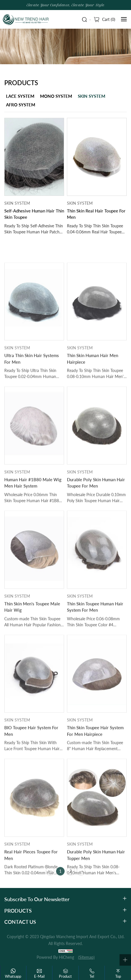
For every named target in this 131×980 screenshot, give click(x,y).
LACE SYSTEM (20, 96)
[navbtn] (124, 19)
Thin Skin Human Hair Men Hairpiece (93, 394)
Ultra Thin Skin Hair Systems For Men (32, 394)
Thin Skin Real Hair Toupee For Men (96, 214)
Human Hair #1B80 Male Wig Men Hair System (33, 519)
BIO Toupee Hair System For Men (31, 767)
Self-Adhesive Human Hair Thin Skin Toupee (34, 214)
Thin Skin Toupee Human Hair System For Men (95, 642)
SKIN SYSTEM (92, 96)
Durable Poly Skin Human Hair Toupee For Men (96, 519)
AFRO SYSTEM (21, 105)
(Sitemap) (86, 957)
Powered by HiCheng (55, 957)
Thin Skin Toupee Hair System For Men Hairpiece (95, 767)
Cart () (109, 19)
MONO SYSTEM (56, 96)
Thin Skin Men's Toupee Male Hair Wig (32, 642)
